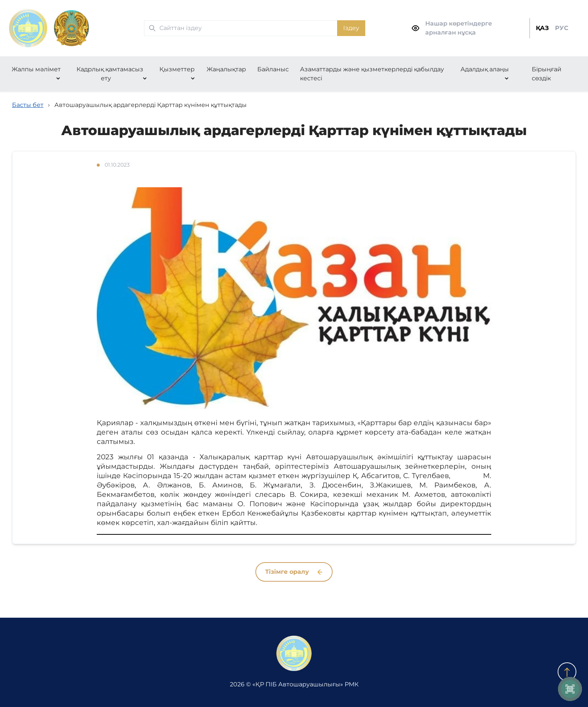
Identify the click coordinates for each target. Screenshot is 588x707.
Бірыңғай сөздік (547, 74)
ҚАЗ (542, 28)
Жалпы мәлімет (36, 69)
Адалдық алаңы (485, 69)
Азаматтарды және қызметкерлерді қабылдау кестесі (372, 74)
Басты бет (28, 105)
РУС (562, 28)
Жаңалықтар (226, 69)
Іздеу (351, 28)
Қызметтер (177, 69)
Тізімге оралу (294, 572)
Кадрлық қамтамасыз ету (110, 74)
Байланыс (273, 69)
